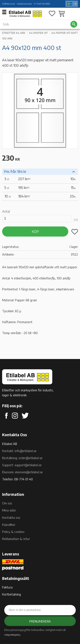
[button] (6, 12)
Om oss (7, 503)
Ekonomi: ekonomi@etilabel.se (23, 472)
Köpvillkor (9, 525)
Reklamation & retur (16, 539)
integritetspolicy (12, 635)
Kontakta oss (11, 517)
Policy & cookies (13, 532)
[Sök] (74, 24)
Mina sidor (9, 510)
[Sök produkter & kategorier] (36, 24)
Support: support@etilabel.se (22, 465)
